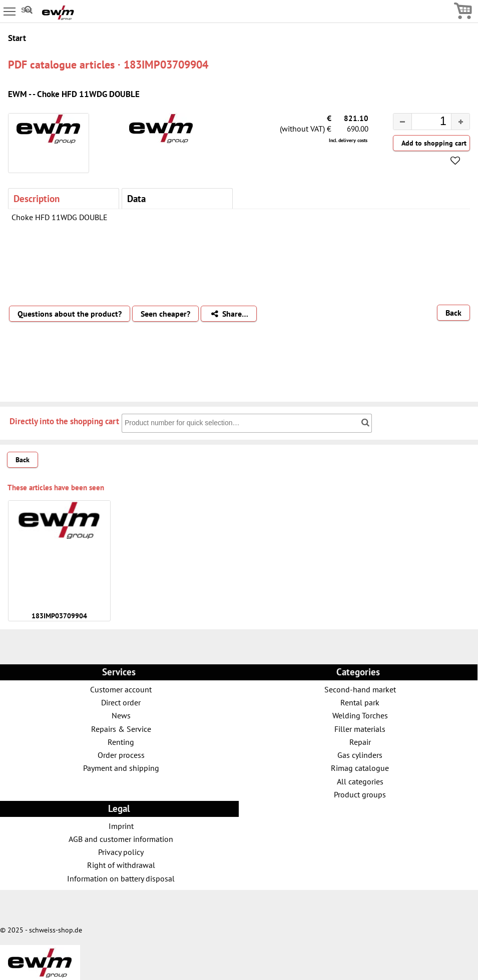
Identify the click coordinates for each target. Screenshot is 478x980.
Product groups (360, 794)
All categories (360, 781)
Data (136, 198)
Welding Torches (360, 715)
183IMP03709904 (59, 616)
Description (37, 198)
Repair (360, 742)
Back (453, 313)
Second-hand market (360, 689)
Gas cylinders (360, 755)
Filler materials (360, 729)
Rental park (360, 702)
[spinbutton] (423, 123)
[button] (460, 122)
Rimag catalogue (360, 768)
